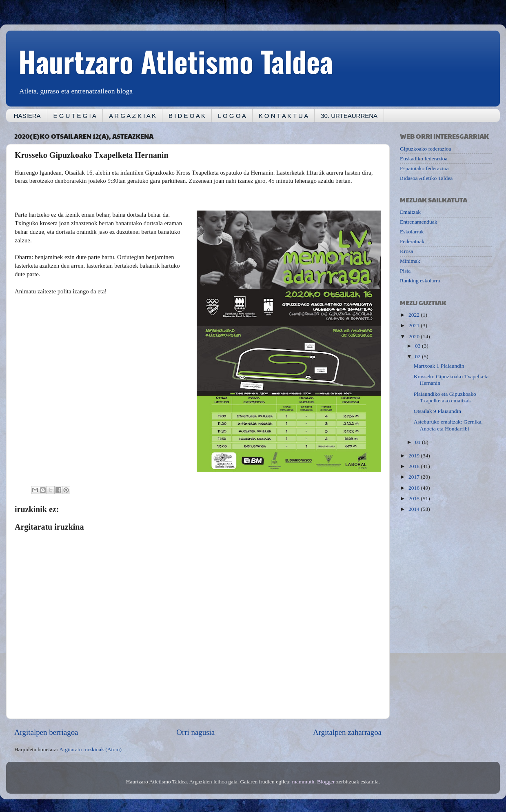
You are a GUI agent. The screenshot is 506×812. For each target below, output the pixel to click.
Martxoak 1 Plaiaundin (439, 366)
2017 (415, 477)
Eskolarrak (412, 232)
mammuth (303, 782)
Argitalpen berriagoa (46, 732)
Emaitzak (410, 212)
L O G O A (232, 116)
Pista (405, 271)
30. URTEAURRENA (349, 116)
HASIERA (27, 116)
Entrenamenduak (418, 222)
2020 (415, 336)
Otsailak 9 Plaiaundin (437, 411)
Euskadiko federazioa (424, 159)
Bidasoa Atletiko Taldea (426, 178)
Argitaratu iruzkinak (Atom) (90, 749)
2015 (415, 498)
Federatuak (412, 241)
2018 (415, 466)
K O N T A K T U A (283, 116)
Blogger (326, 782)
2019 (415, 456)
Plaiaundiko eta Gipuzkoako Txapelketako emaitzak (445, 397)
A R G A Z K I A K (132, 116)
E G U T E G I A (75, 116)
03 (418, 346)
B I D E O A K (187, 116)
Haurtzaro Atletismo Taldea (176, 61)
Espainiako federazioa (424, 168)
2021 (415, 325)
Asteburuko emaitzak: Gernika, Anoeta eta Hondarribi (448, 425)
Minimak (410, 261)
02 (418, 356)
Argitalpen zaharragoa (347, 732)
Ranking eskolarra (420, 281)
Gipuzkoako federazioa (426, 149)
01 (418, 442)
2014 (415, 509)
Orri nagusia (195, 732)
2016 (415, 488)
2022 (415, 315)
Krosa (406, 251)
